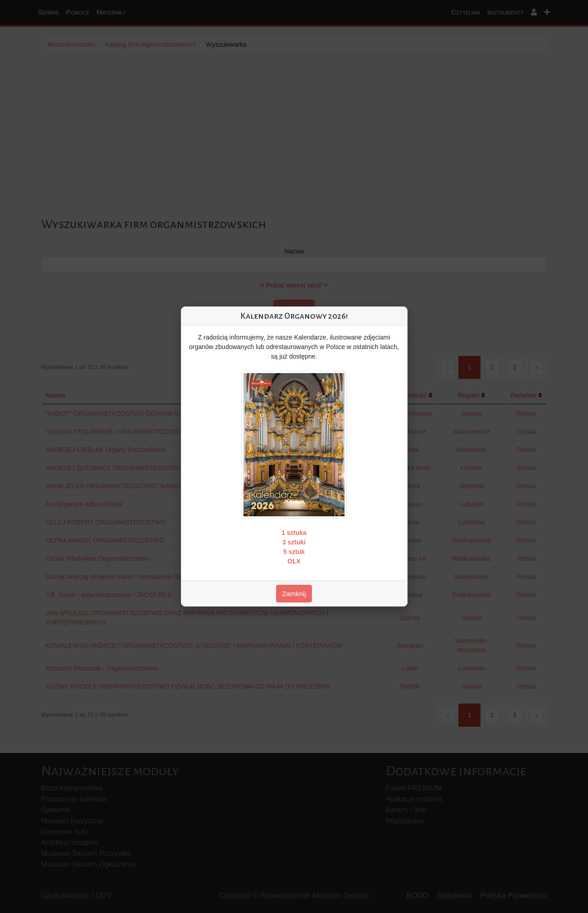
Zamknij (294, 594)
